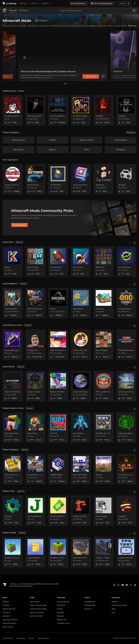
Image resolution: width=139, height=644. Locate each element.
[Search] (134, 11)
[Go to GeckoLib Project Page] (13, 511)
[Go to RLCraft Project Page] (104, 469)
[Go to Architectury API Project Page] (81, 511)
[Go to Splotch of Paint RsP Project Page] (58, 345)
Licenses (31, 638)
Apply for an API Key (37, 613)
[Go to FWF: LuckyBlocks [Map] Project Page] (104, 386)
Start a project (35, 602)
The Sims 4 (6, 613)
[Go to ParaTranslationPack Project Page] (126, 345)
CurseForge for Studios (119, 605)
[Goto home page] (10, 3)
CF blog (60, 609)
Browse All (24, 10)
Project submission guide (38, 605)
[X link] (131, 585)
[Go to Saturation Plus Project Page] (58, 262)
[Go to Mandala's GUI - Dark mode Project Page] (104, 428)
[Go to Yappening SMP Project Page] (13, 303)
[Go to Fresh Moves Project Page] (35, 428)
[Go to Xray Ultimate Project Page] (81, 428)
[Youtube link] (123, 585)
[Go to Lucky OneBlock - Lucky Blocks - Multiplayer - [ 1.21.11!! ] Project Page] (35, 552)
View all (19, 242)
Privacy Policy (21, 638)
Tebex (114, 609)
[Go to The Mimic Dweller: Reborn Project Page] (81, 110)
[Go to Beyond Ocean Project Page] (35, 179)
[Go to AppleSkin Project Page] (126, 511)
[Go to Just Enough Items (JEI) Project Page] (35, 511)
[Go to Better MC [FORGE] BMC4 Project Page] (81, 469)
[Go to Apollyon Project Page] (126, 110)
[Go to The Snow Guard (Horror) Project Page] (35, 110)
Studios (46, 3)
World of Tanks (8, 627)
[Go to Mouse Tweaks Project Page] (104, 511)
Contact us (88, 609)
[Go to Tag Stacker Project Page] (104, 179)
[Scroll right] (135, 243)
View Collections (20, 225)
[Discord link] (127, 585)
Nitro (113, 613)
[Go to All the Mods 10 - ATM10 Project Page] (13, 469)
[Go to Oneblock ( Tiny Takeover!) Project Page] (13, 552)
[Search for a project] (96, 11)
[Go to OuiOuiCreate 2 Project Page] (126, 303)
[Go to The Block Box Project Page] (58, 179)
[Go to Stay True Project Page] (58, 428)
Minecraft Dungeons (10, 623)
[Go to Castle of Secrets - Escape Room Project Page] (35, 386)
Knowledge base (90, 602)
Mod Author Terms (43, 638)
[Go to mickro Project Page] (58, 303)
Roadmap (60, 616)
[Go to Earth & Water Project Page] (35, 262)
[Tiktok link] (118, 585)
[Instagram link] (114, 585)
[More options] (135, 3)
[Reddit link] (135, 585)
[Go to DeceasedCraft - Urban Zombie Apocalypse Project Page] (35, 469)
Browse (24, 3)
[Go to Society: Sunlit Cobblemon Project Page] (13, 179)
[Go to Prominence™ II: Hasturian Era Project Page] (126, 469)
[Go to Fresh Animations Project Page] (13, 428)
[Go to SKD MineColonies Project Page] (35, 303)
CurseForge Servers (64, 623)
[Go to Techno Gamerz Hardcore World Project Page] (126, 386)
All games (6, 602)
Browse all (131, 132)
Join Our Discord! (63, 602)
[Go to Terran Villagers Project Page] (104, 345)
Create (35, 3)
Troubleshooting (90, 605)
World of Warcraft (9, 609)
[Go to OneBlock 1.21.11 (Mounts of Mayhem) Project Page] (58, 552)
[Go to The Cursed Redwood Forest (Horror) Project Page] (58, 110)
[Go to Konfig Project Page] (13, 262)
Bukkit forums (62, 620)
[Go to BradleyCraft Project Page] (35, 345)
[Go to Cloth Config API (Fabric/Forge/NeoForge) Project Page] (58, 511)
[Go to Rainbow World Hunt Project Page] (58, 386)
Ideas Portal (61, 605)
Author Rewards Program (38, 609)
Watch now (97, 76)
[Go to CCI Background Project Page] (126, 262)
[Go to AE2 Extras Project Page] (104, 262)
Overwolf (115, 602)
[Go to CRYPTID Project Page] (104, 110)
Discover (13, 10)
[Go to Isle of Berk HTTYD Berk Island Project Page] (81, 552)
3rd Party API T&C (36, 616)
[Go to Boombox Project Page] (126, 179)
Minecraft (6, 605)
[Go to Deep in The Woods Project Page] (13, 386)
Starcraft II (6, 616)
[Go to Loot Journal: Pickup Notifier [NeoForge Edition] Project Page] (81, 179)
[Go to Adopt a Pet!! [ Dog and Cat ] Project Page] (81, 345)
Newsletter (61, 613)
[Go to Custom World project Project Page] (81, 386)
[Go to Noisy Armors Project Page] (81, 262)
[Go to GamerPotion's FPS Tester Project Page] (126, 552)
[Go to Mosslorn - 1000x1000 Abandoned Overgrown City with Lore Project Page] (104, 552)
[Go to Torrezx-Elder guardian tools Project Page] (13, 345)
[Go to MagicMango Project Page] (81, 303)
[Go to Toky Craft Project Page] (104, 303)
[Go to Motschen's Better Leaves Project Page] (126, 428)
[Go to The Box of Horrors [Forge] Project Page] (13, 110)
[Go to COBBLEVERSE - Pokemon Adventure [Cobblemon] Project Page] (58, 469)
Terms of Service (8, 638)
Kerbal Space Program (10, 620)
